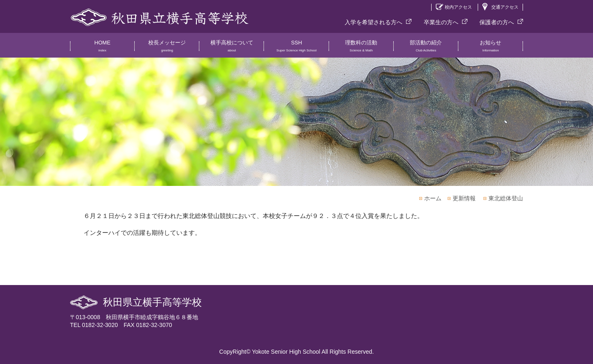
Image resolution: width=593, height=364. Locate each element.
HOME (102, 49)
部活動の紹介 (426, 49)
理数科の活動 (361, 49)
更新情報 (464, 198)
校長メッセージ (167, 49)
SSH (296, 49)
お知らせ (491, 49)
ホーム (433, 198)
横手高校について (232, 49)
